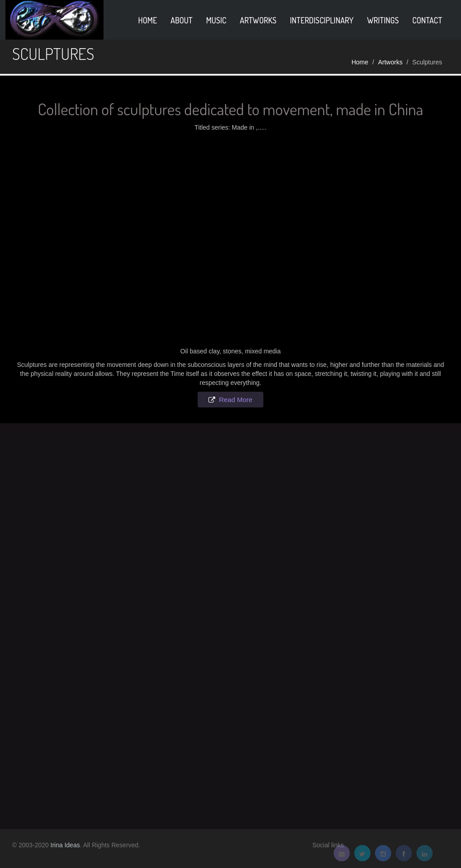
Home (360, 62)
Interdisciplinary (322, 20)
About (182, 20)
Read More (235, 400)
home (148, 20)
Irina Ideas (65, 845)
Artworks (258, 20)
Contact (427, 20)
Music (216, 20)
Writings (383, 20)
